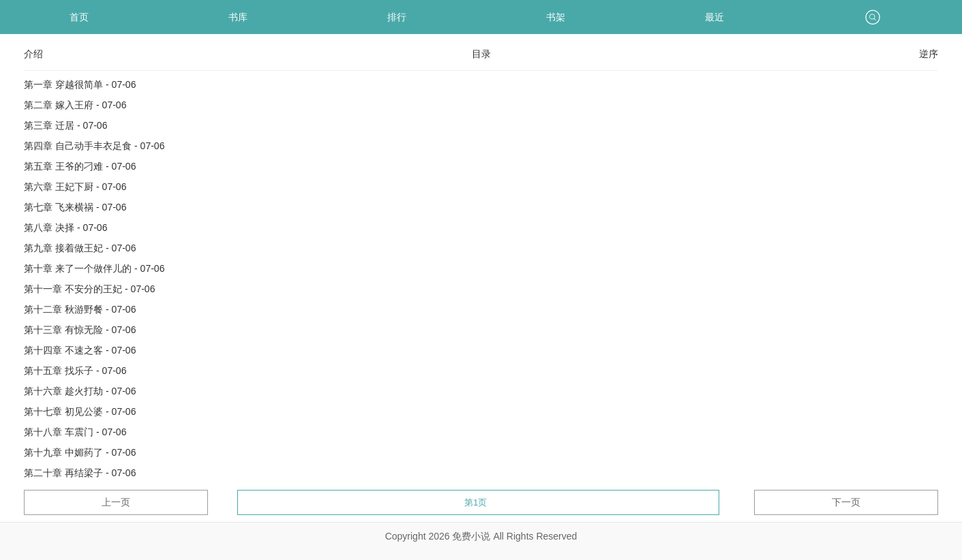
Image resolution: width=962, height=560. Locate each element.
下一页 (846, 502)
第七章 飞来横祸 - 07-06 (75, 207)
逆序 (929, 54)
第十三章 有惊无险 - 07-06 (80, 330)
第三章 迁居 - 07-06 (65, 125)
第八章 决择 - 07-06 (65, 228)
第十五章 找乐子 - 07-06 (75, 371)
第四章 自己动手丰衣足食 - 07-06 (94, 146)
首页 (79, 17)
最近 (715, 17)
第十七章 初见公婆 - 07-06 (80, 411)
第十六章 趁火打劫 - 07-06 (80, 391)
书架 (556, 17)
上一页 (116, 502)
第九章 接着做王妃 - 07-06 (80, 248)
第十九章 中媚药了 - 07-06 (80, 452)
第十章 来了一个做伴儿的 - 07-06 (94, 268)
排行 (397, 17)
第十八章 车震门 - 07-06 (75, 432)
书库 (238, 17)
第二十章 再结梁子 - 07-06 (80, 473)
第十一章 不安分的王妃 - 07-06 (89, 289)
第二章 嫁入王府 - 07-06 (75, 105)
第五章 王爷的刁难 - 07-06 (80, 166)
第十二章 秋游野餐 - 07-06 (80, 309)
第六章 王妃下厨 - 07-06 (75, 187)
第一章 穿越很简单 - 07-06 (80, 84)
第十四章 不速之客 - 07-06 (80, 350)
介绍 (33, 54)
